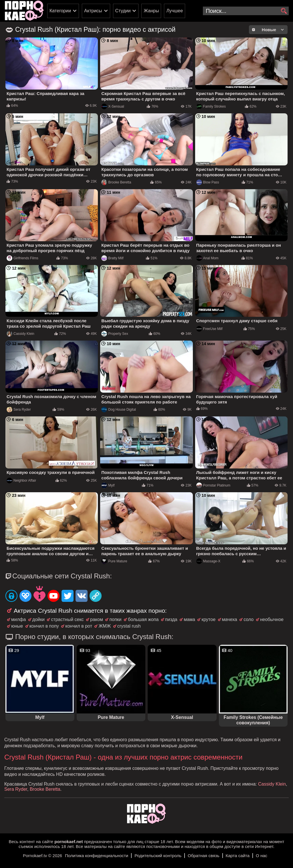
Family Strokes (211, 106)
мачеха (230, 619)
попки (115, 619)
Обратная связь (204, 856)
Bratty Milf (112, 258)
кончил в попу (44, 626)
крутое (208, 619)
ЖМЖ (105, 626)
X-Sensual (113, 106)
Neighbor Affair (21, 481)
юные (17, 626)
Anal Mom (207, 258)
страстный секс (67, 619)
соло (249, 619)
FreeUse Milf (209, 329)
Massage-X (208, 561)
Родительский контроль (158, 856)
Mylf (108, 485)
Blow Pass (208, 182)
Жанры (151, 11)
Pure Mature (114, 561)
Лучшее (175, 11)
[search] (284, 11)
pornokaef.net (69, 842)
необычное (272, 619)
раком (97, 619)
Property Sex (115, 334)
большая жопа (143, 619)
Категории (60, 11)
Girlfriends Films (22, 258)
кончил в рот (79, 626)
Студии (123, 11)
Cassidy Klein (20, 334)
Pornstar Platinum (213, 485)
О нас (262, 856)
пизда (171, 619)
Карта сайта (238, 856)
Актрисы (93, 11)
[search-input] (246, 11)
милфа (18, 619)
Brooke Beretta (116, 182)
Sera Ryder (19, 410)
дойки (38, 619)
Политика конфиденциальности (97, 856)
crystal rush (129, 626)
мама (189, 619)
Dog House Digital (119, 410)
